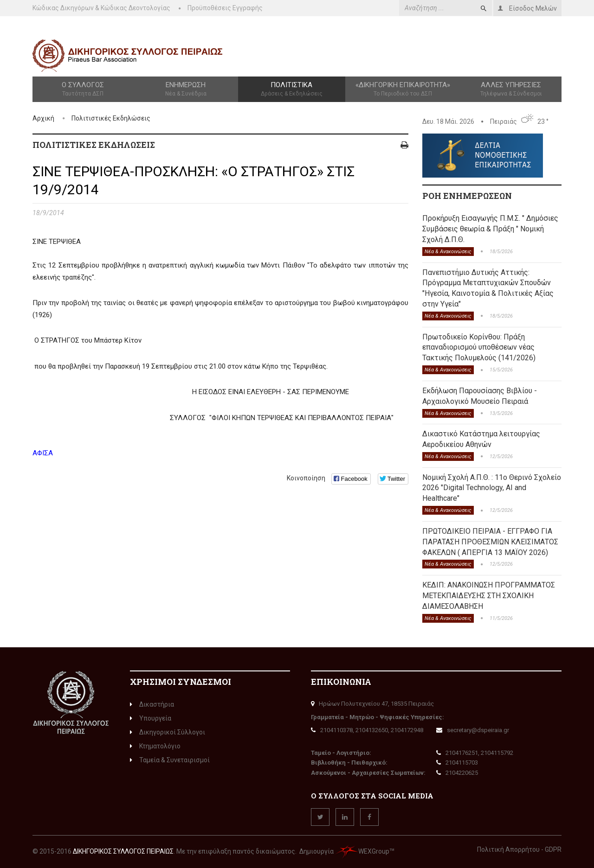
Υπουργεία (151, 718)
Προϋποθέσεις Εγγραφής (225, 8)
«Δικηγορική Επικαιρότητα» (403, 89)
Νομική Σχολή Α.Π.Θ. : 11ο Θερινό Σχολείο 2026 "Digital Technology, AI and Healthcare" (492, 488)
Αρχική (43, 118)
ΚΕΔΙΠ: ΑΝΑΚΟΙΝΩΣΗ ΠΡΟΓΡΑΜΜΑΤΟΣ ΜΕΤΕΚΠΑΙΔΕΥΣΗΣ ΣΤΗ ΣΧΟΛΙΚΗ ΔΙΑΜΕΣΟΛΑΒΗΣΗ (489, 596)
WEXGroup (362, 851)
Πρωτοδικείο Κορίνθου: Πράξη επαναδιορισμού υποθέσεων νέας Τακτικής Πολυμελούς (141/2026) (479, 348)
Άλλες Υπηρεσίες (511, 89)
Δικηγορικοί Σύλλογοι (168, 732)
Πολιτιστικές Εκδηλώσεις (111, 118)
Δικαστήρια (152, 704)
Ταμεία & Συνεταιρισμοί (170, 760)
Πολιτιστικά (291, 89)
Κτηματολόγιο (155, 746)
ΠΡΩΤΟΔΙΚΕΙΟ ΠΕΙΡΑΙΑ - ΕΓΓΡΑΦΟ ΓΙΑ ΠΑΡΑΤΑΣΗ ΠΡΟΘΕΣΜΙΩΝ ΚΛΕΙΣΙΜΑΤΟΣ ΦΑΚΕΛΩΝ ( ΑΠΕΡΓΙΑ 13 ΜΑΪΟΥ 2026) (490, 542)
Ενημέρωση (186, 89)
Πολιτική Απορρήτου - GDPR (519, 849)
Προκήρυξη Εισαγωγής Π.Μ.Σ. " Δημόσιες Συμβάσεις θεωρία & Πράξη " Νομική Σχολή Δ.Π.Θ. (490, 229)
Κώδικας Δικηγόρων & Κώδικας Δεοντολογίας (101, 8)
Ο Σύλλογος (83, 89)
